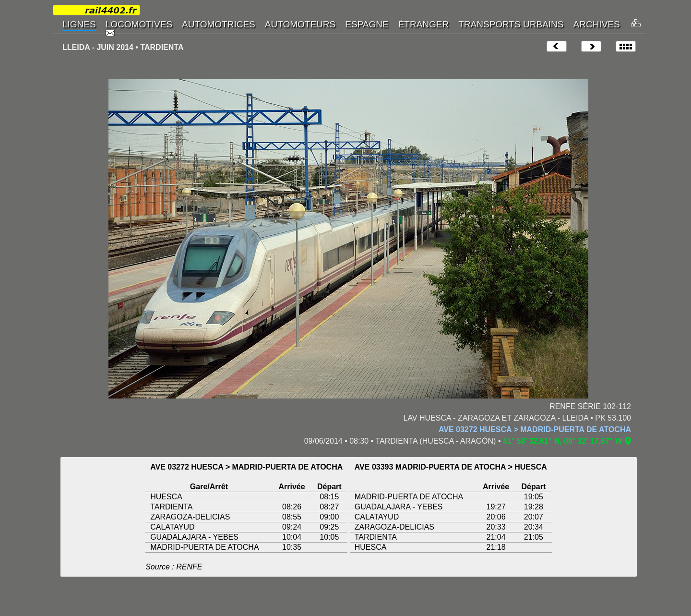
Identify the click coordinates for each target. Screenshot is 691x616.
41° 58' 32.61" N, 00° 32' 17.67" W (563, 441)
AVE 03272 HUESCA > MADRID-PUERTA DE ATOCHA (535, 429)
